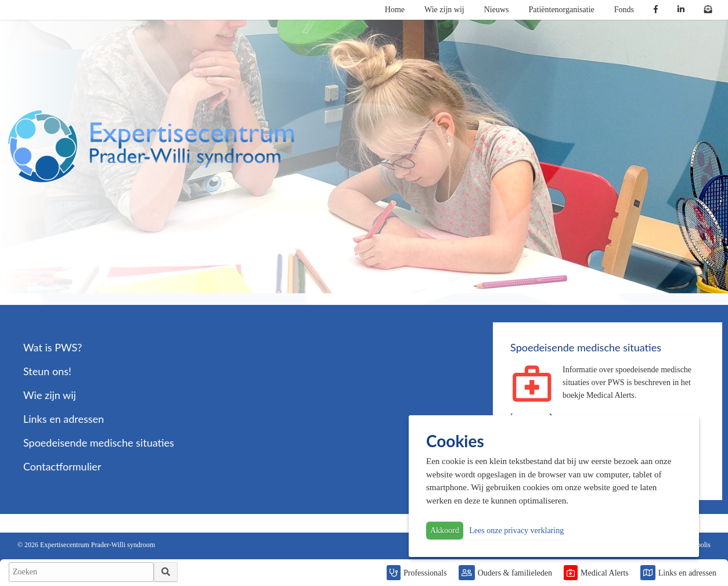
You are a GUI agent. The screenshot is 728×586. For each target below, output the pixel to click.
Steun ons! (47, 371)
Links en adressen (687, 573)
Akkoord (445, 531)
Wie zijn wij (444, 10)
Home (395, 10)
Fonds (624, 10)
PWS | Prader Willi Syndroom (151, 146)
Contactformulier (62, 466)
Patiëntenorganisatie (562, 10)
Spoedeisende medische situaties (99, 443)
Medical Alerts (605, 573)
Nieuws (497, 10)
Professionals (425, 573)
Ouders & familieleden (515, 573)
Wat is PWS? (53, 347)
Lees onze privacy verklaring (516, 531)
